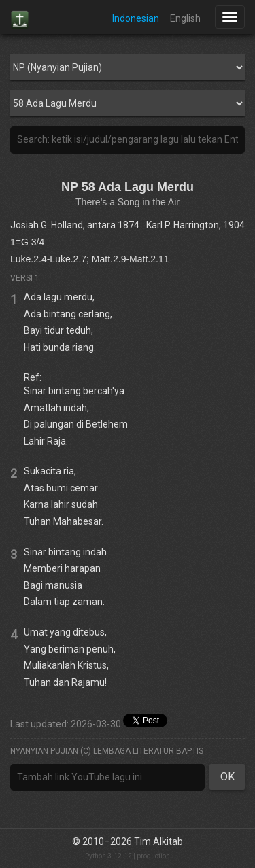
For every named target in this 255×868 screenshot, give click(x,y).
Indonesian (136, 18)
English (185, 18)
